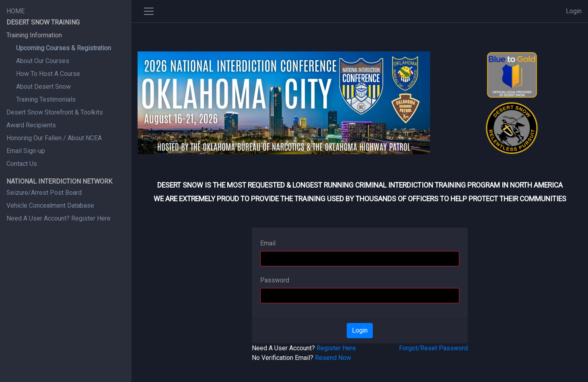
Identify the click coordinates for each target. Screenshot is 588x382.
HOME (15, 11)
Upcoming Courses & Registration (64, 48)
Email (268, 243)
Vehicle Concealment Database (50, 205)
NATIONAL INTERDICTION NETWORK (59, 181)
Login (574, 11)
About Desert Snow (43, 87)
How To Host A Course (48, 74)
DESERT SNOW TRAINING (43, 22)
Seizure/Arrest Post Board (44, 193)
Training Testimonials (46, 99)
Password (275, 280)
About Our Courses (43, 61)
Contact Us (22, 164)
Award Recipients (31, 125)
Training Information (34, 35)
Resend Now (333, 358)
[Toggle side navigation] (149, 11)
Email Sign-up (26, 151)
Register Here (336, 348)
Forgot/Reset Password (433, 348)
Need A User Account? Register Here (59, 218)
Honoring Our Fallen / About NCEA (54, 138)
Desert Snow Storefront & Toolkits (55, 112)
